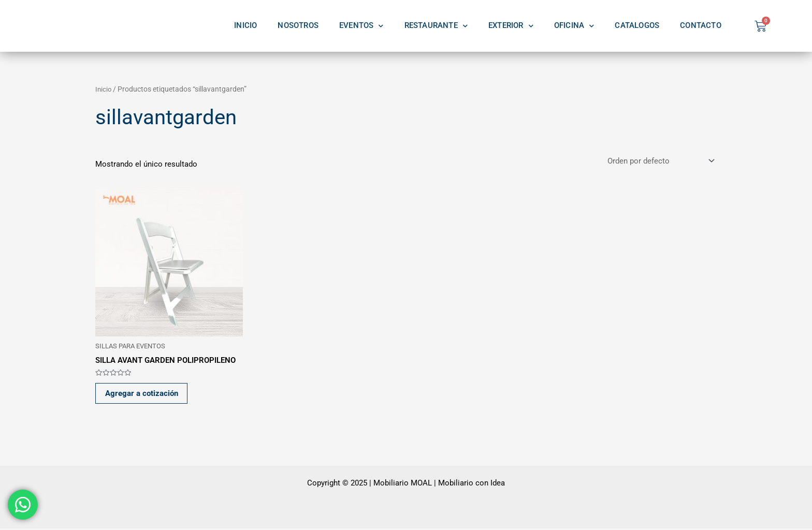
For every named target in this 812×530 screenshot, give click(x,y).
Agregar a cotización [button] (143, 394)
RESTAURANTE (436, 26)
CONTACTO (701, 26)
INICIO (245, 26)
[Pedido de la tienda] (660, 161)
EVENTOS (361, 26)
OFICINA (574, 26)
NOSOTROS (298, 26)
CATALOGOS (637, 26)
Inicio (104, 89)
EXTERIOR (511, 26)
